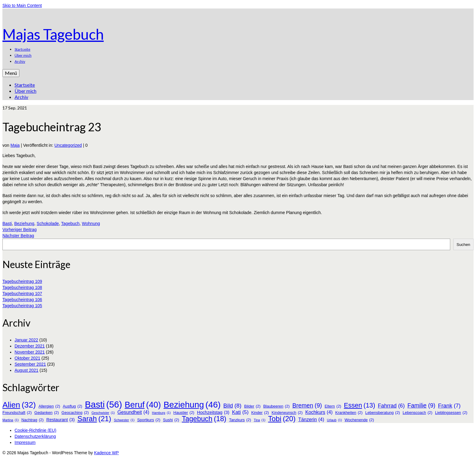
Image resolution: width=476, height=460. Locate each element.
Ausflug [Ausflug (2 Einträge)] (72, 406)
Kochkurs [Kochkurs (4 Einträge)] (319, 412)
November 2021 (30, 352)
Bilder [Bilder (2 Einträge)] (252, 406)
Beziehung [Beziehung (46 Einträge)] (192, 405)
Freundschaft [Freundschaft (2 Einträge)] (17, 413)
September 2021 (30, 364)
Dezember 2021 (30, 346)
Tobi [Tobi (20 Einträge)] (282, 419)
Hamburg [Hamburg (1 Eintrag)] (161, 413)
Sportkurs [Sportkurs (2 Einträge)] (149, 420)
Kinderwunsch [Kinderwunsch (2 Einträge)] (287, 413)
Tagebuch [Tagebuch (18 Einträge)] (204, 419)
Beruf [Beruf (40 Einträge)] (143, 405)
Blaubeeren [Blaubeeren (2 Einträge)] (276, 406)
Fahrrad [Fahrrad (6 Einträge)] (391, 406)
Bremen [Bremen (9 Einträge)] (307, 405)
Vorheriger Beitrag (20, 230)
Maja (15, 145)
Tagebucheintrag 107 (22, 294)
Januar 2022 (26, 340)
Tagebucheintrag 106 (22, 300)
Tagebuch (70, 223)
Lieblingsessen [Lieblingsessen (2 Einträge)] (451, 413)
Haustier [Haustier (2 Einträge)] (184, 413)
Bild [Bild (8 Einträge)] (233, 406)
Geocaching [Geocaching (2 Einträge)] (75, 413)
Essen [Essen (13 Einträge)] (359, 405)
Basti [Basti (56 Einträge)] (103, 405)
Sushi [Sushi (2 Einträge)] (171, 420)
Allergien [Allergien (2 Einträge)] (49, 406)
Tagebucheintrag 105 (22, 306)
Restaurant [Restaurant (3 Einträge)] (61, 420)
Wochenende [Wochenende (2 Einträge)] (359, 420)
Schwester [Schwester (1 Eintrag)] (124, 420)
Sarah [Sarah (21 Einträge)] (94, 419)
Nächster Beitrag (18, 236)
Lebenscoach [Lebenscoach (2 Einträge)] (417, 413)
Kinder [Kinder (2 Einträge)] (260, 413)
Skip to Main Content (22, 5)
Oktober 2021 (27, 358)
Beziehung (24, 223)
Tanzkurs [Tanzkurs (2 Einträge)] (240, 420)
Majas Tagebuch (53, 34)
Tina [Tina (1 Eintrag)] (260, 420)
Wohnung (91, 223)
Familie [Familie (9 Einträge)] (421, 405)
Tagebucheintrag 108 (22, 287)
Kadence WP (106, 453)
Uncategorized (68, 145)
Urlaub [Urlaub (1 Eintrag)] (334, 420)
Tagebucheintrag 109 (22, 281)
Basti (7, 223)
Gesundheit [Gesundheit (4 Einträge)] (133, 412)
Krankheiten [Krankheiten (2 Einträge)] (349, 413)
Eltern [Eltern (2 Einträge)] (333, 406)
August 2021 (27, 370)
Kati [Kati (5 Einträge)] (240, 412)
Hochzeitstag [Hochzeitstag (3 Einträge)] (213, 412)
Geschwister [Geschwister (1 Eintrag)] (103, 413)
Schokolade (48, 223)
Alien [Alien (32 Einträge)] (19, 405)
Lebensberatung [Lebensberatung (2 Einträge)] (383, 413)
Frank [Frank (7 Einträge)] (449, 406)
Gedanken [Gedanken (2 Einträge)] (47, 413)
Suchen (463, 245)
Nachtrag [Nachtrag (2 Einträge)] (32, 420)
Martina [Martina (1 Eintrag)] (11, 420)
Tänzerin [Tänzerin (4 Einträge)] (311, 420)
